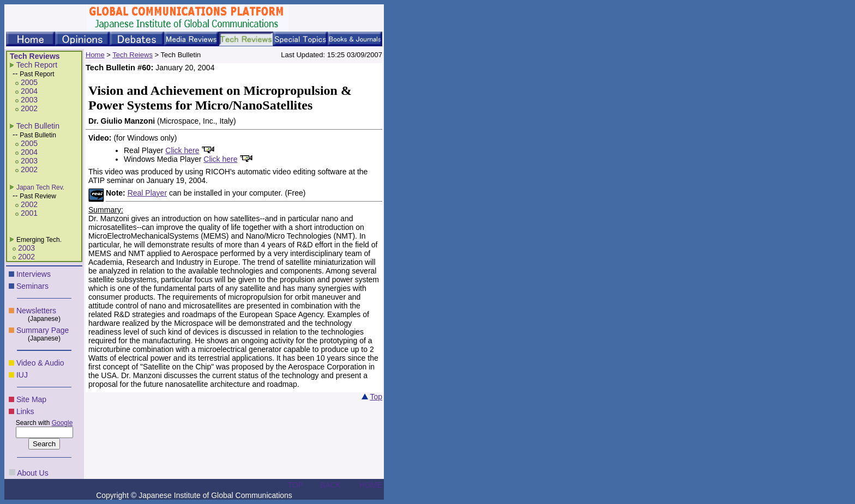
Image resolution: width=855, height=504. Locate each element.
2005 (29, 82)
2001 (29, 213)
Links (25, 411)
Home (95, 55)
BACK (330, 485)
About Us (33, 473)
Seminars (32, 286)
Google (62, 423)
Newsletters (36, 311)
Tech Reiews (133, 55)
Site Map (31, 399)
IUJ (22, 375)
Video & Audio (40, 363)
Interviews (34, 274)
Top (376, 397)
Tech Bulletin (38, 126)
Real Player (147, 193)
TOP (296, 485)
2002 (29, 108)
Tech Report (37, 65)
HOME (371, 485)
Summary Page (43, 330)
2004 (29, 91)
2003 (29, 100)
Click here (182, 150)
